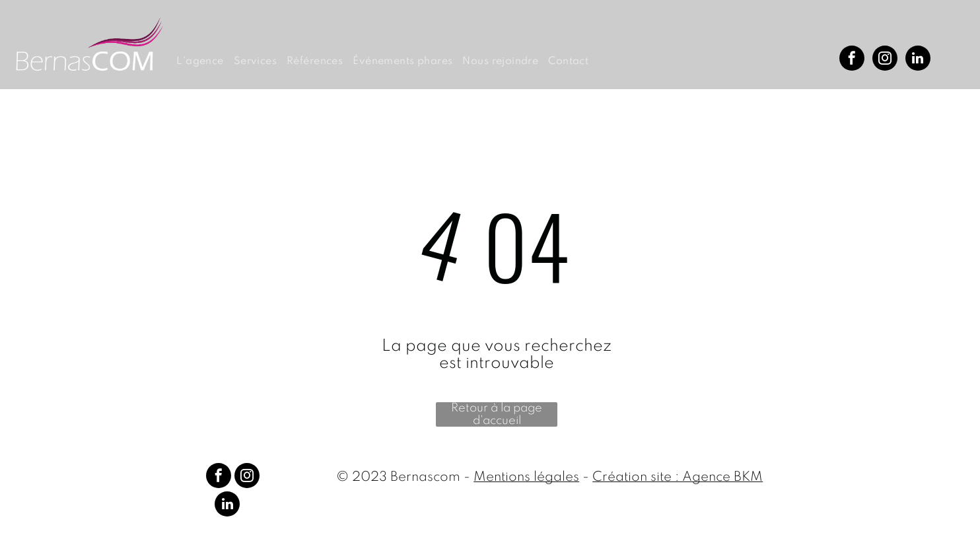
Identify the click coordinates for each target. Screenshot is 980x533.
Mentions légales (526, 478)
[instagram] (885, 60)
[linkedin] (918, 60)
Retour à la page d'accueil (497, 414)
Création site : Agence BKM (678, 478)
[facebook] (852, 60)
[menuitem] (205, 62)
